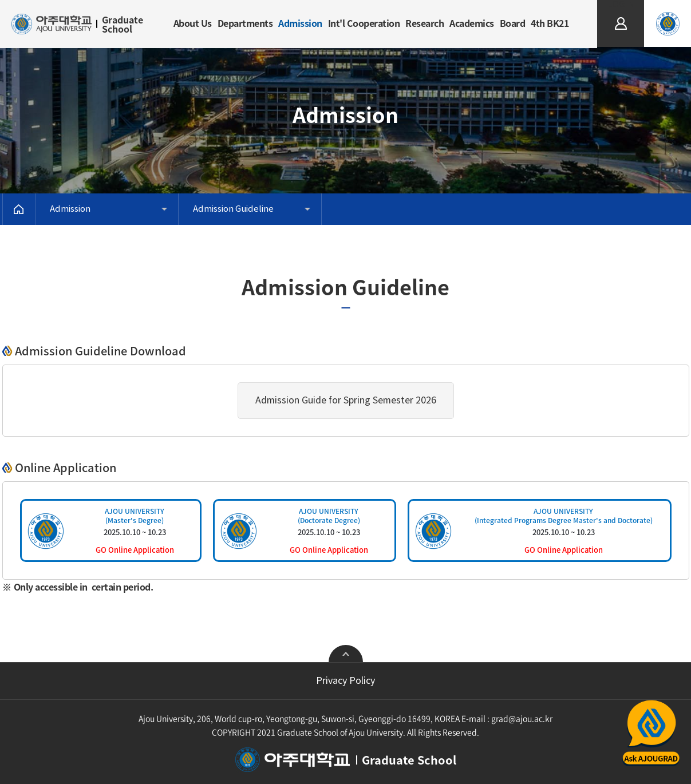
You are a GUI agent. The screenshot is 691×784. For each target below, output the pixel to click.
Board (513, 23)
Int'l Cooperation (364, 23)
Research (425, 23)
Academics (472, 23)
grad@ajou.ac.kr (522, 718)
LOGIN (621, 5)
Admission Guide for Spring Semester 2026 (346, 401)
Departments (245, 23)
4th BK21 (550, 23)
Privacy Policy (346, 681)
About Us (193, 23)
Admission (300, 23)
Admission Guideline (233, 209)
